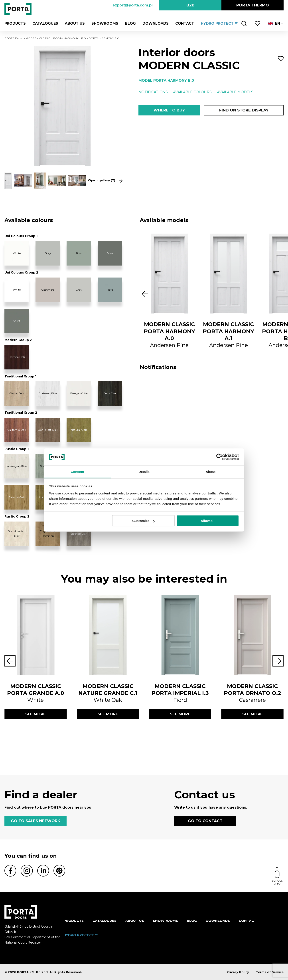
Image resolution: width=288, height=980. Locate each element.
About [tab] (211, 471)
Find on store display (244, 110)
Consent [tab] (78, 471)
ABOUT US (75, 23)
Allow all (208, 521)
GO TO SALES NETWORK (36, 821)
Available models (235, 92)
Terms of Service (270, 972)
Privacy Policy (238, 972)
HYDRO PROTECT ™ (220, 23)
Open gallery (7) (104, 180)
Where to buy (169, 110)
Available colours (192, 92)
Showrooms (105, 23)
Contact (185, 23)
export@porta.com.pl (133, 5)
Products (15, 23)
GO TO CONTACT (205, 821)
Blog (130, 23)
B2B (190, 5)
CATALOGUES (45, 23)
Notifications (153, 92)
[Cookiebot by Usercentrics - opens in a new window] (220, 457)
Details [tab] (144, 471)
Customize (143, 521)
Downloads (156, 23)
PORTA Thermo (253, 5)
